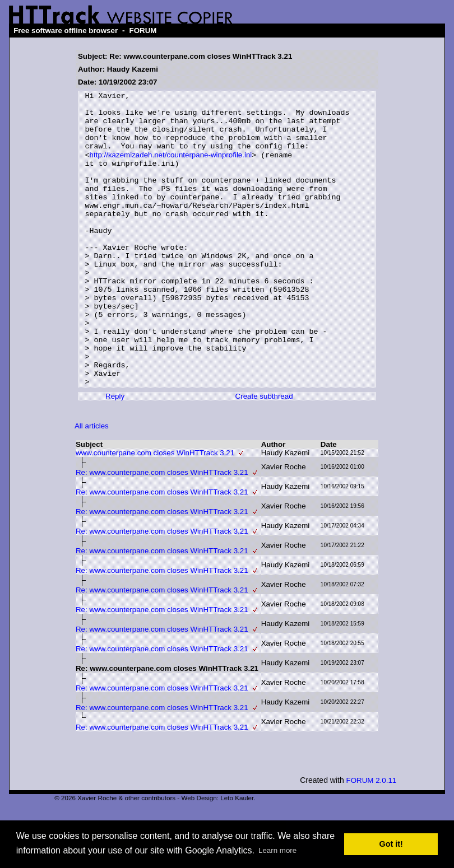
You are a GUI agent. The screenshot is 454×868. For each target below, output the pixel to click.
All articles (92, 484)
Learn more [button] (277, 850)
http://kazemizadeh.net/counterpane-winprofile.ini (171, 168)
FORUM (143, 31)
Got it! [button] (391, 844)
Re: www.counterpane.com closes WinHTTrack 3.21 (162, 531)
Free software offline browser (66, 31)
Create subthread (264, 454)
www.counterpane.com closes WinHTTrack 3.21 (155, 511)
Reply (115, 454)
